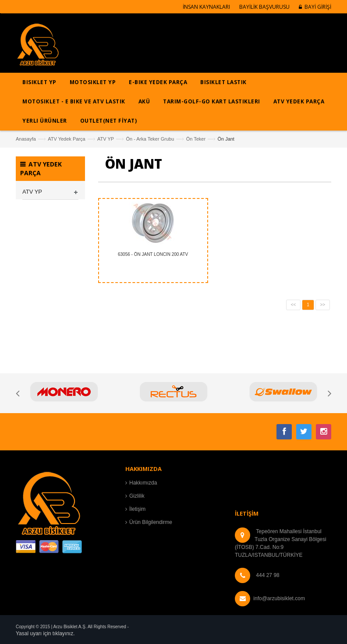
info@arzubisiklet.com (279, 598)
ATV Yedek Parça (66, 139)
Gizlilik (137, 496)
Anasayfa (26, 139)
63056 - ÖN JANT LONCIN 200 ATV (153, 254)
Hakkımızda (143, 483)
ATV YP (106, 139)
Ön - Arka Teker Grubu (150, 139)
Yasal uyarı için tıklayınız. (45, 633)
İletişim (137, 509)
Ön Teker (196, 139)
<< (294, 305)
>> (323, 305)
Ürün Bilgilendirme (151, 522)
